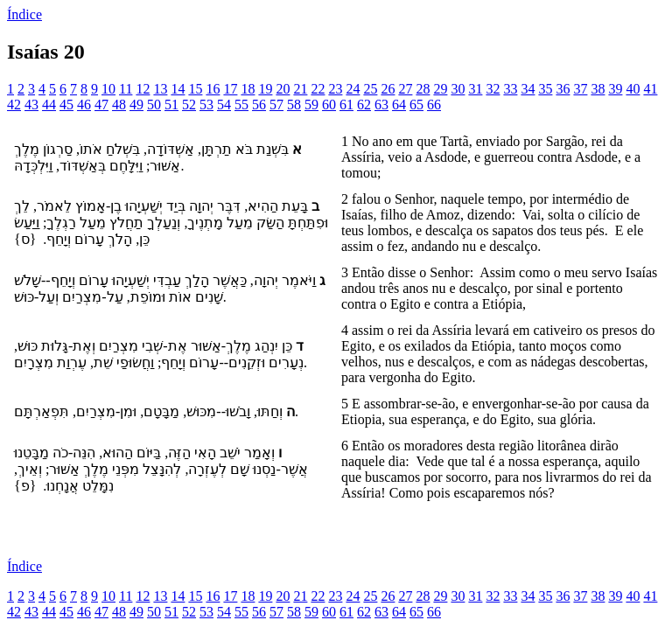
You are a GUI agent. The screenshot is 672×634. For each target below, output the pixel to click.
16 (213, 89)
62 (364, 105)
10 (108, 89)
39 (615, 89)
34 (528, 89)
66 (434, 105)
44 (49, 105)
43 (31, 105)
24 (353, 89)
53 (206, 105)
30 (458, 89)
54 (224, 105)
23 (335, 89)
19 (265, 89)
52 (189, 105)
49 (136, 105)
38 (598, 89)
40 (633, 89)
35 (545, 89)
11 (126, 89)
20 (283, 89)
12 (143, 89)
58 (294, 105)
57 (276, 105)
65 (416, 105)
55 (241, 105)
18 (248, 89)
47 (101, 105)
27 (405, 89)
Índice (24, 14)
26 (388, 89)
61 (346, 105)
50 (154, 105)
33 (510, 89)
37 (580, 89)
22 (318, 89)
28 (423, 89)
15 (195, 89)
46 (84, 105)
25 (370, 89)
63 (381, 105)
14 (178, 89)
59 (311, 105)
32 (493, 89)
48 (119, 105)
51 (171, 105)
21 (300, 89)
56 (259, 105)
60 (329, 105)
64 (399, 105)
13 (160, 89)
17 (230, 89)
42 (14, 105)
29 (440, 89)
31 (475, 89)
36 (563, 89)
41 (650, 89)
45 (66, 105)
